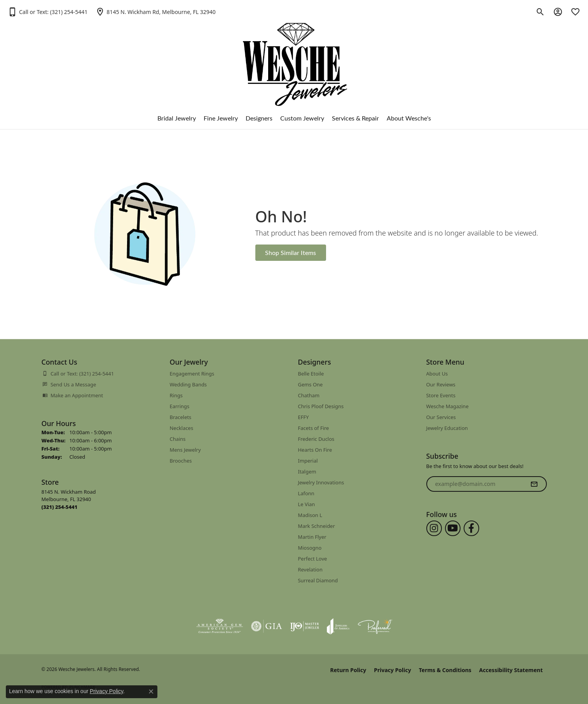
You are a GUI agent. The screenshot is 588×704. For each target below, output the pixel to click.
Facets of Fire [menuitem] (314, 428)
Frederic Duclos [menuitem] (316, 439)
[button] (48, 12)
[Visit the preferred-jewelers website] (375, 626)
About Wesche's (409, 118)
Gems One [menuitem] (311, 384)
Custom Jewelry (302, 118)
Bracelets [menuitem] (181, 417)
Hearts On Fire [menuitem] (315, 450)
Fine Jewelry (221, 118)
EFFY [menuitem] (304, 417)
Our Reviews (441, 384)
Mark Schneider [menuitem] (317, 526)
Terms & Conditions (445, 670)
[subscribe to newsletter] (534, 484)
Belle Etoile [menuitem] (311, 374)
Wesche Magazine (448, 406)
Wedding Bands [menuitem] (188, 384)
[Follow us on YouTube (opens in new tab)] (453, 528)
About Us (437, 374)
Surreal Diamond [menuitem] (318, 580)
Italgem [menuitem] (307, 472)
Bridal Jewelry (177, 118)
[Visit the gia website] (267, 626)
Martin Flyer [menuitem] (312, 537)
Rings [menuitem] (176, 395)
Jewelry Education (447, 428)
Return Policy (348, 670)
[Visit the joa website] (338, 626)
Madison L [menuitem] (310, 515)
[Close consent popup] (151, 692)
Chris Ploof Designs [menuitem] (321, 406)
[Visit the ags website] (220, 626)
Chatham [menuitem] (309, 395)
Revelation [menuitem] (310, 569)
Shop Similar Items (291, 252)
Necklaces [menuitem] (182, 428)
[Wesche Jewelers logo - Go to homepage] (294, 58)
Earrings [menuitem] (180, 406)
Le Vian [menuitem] (307, 504)
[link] (155, 12)
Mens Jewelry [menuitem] (185, 450)
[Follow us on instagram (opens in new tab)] (434, 528)
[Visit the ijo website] (304, 626)
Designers (259, 118)
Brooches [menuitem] (181, 461)
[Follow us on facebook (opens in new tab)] (471, 528)
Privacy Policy (392, 670)
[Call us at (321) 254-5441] (60, 507)
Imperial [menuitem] (308, 461)
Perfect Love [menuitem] (313, 559)
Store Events (441, 395)
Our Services (441, 417)
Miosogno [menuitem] (310, 548)
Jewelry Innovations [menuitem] (321, 482)
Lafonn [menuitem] (306, 493)
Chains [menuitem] (178, 439)
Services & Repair (355, 118)
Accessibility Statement (511, 670)
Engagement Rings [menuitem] (192, 374)
